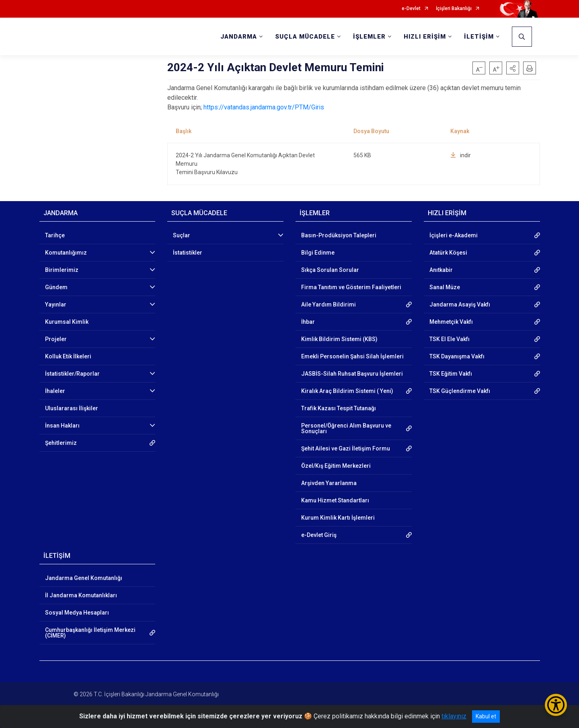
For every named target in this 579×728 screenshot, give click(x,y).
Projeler (56, 339)
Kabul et (486, 716)
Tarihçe (55, 235)
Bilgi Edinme (318, 253)
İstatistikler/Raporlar (72, 374)
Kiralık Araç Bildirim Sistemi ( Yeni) (347, 391)
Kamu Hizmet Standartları (335, 500)
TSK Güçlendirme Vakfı (460, 391)
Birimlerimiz (62, 270)
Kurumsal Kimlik (67, 322)
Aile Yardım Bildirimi (329, 304)
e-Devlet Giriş (319, 535)
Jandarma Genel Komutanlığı (84, 578)
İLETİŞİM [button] (479, 37)
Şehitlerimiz (61, 443)
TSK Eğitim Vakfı (451, 374)
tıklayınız (454, 716)
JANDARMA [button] (239, 37)
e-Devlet (411, 9)
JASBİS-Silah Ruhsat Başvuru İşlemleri (352, 374)
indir (461, 155)
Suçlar (182, 235)
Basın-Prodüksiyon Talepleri (339, 235)
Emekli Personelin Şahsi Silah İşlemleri (352, 356)
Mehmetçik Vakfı (451, 322)
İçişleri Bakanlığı (454, 9)
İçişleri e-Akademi (454, 235)
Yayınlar (56, 304)
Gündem (56, 287)
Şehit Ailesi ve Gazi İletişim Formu (346, 448)
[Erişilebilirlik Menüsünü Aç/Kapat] (556, 705)
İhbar (308, 322)
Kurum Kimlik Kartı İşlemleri (338, 518)
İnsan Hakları (62, 426)
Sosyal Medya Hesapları (77, 613)
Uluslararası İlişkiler (72, 408)
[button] (513, 68)
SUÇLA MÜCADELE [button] (305, 37)
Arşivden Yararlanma (329, 483)
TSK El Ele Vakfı (450, 339)
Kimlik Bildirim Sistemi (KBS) (339, 339)
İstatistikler (188, 253)
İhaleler (55, 391)
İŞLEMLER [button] (369, 37)
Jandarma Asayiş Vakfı (460, 304)
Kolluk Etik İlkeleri (68, 356)
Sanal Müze (445, 287)
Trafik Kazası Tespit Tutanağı (339, 408)
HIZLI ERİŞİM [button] (425, 37)
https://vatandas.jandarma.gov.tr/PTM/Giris (264, 107)
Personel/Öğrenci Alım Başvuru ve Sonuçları (346, 428)
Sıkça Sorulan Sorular (330, 270)
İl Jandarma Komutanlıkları (81, 595)
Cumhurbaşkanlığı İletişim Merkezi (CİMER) (90, 633)
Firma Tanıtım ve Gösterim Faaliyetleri (351, 287)
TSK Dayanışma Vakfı (457, 356)
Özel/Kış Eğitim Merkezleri (336, 466)
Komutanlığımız (66, 253)
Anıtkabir (441, 270)
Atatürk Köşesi (448, 253)
